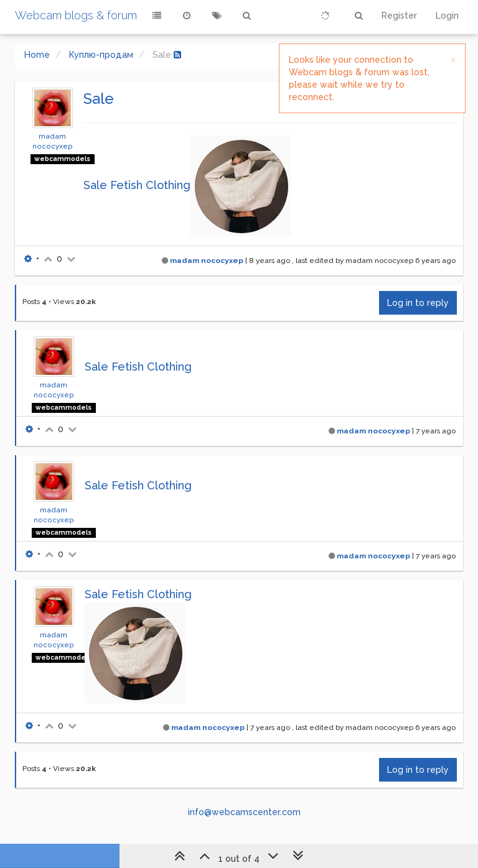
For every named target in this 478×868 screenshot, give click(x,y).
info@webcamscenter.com (244, 812)
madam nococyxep (207, 261)
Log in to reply (418, 303)
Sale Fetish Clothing (137, 185)
